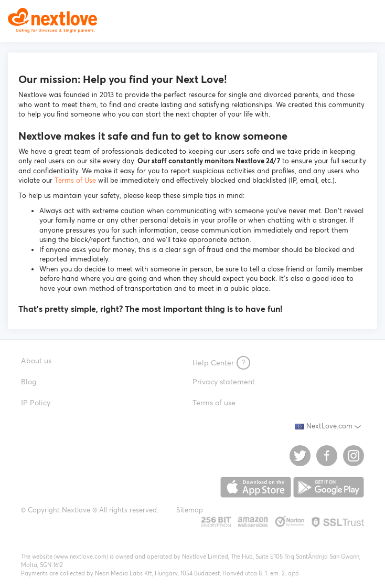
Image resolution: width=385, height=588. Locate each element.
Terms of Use (75, 180)
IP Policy (36, 403)
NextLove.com (324, 426)
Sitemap (190, 510)
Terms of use (214, 403)
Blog (29, 382)
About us (36, 361)
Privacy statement (224, 382)
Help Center (221, 363)
